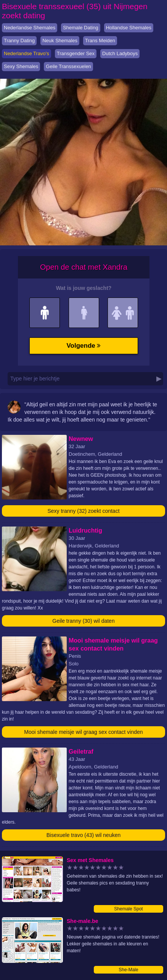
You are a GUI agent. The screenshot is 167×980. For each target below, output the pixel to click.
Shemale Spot (128, 909)
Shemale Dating (81, 28)
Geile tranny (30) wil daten (83, 621)
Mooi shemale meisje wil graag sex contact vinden (83, 732)
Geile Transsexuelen (68, 66)
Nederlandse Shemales (30, 28)
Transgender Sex (76, 53)
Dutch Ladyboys (120, 53)
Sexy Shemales (21, 66)
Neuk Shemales (60, 41)
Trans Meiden (100, 41)
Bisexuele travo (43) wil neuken (84, 835)
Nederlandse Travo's (26, 53)
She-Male (128, 970)
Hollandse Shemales (129, 28)
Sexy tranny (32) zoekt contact (83, 511)
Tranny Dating (19, 41)
